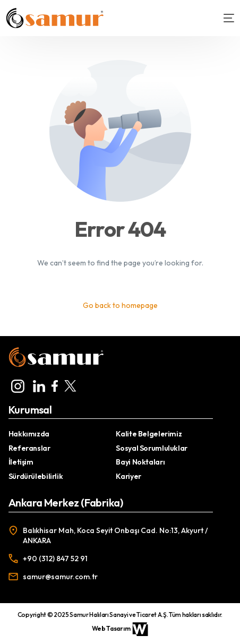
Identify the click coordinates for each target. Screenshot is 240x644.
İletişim (21, 462)
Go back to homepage (120, 305)
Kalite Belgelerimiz (149, 434)
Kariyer (128, 476)
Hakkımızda (29, 434)
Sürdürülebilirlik (36, 476)
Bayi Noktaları (140, 462)
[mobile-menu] (224, 18)
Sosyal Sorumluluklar (151, 448)
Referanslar (29, 448)
